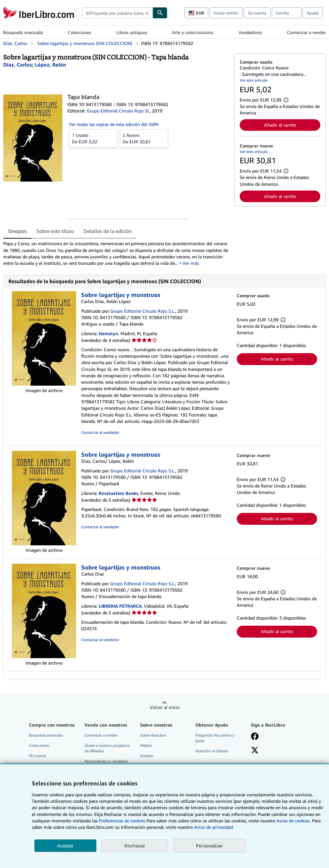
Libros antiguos (132, 32)
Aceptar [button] (66, 846)
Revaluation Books (118, 493)
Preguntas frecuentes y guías (215, 738)
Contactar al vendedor (100, 432)
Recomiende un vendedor (106, 761)
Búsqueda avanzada (23, 32)
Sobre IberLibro (153, 735)
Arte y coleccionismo (193, 32)
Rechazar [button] (135, 846)
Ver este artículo (254, 80)
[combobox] (117, 13)
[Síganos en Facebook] (255, 737)
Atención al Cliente (212, 751)
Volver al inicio (165, 707)
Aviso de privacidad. (214, 827)
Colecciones (80, 32)
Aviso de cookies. (294, 821)
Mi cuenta (37, 756)
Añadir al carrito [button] (280, 125)
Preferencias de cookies (122, 821)
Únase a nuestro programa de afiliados (107, 748)
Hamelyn (108, 333)
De (93, 138)
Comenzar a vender (306, 32)
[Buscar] (160, 13)
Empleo (147, 756)
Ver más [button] (191, 263)
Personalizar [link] (209, 846)
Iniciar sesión (226, 13)
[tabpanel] (116, 253)
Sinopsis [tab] (17, 231)
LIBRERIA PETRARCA (120, 606)
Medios (146, 745)
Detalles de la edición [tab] (108, 231)
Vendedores (250, 32)
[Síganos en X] (255, 751)
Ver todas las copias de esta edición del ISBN (114, 124)
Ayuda (313, 13)
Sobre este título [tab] (55, 231)
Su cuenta (257, 13)
